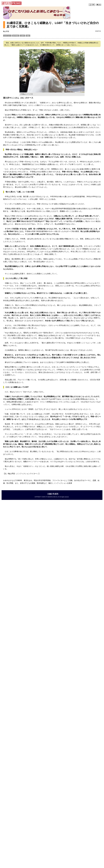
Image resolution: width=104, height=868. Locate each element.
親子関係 (16, 36)
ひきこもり (7, 36)
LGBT (22, 36)
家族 (28, 36)
